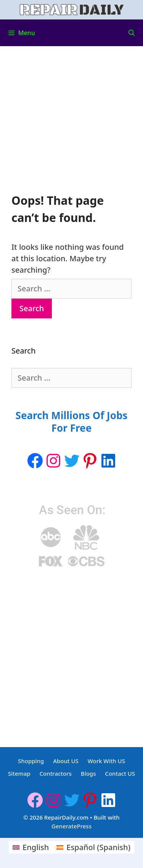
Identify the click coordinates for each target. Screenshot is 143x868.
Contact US (120, 773)
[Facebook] (35, 461)
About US (66, 761)
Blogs (88, 773)
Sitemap (19, 773)
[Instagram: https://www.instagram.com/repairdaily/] (53, 461)
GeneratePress (71, 826)
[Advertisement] (71, 125)
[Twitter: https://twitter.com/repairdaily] (72, 461)
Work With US (106, 761)
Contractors (56, 773)
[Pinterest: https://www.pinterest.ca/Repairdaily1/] (90, 461)
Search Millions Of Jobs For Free (72, 422)
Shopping (31, 761)
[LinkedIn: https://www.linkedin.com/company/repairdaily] (108, 461)
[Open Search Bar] (131, 33)
